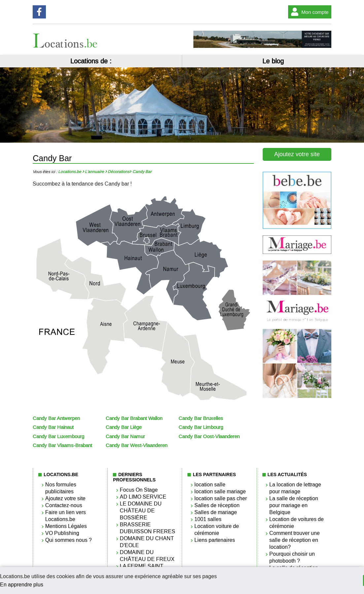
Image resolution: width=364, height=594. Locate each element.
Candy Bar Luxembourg (58, 437)
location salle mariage (220, 491)
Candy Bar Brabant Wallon (134, 418)
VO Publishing (62, 533)
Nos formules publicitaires (61, 488)
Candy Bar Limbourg (201, 427)
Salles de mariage (216, 512)
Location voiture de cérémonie (217, 530)
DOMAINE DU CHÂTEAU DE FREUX (147, 556)
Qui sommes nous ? (68, 540)
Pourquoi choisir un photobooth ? (292, 557)
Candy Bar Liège (124, 427)
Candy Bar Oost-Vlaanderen (209, 437)
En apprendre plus (22, 585)
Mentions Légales (66, 526)
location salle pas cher (221, 498)
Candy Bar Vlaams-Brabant (62, 445)
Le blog (273, 61)
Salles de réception (217, 505)
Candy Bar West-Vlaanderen (136, 445)
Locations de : (91, 61)
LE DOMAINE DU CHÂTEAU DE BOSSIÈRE (141, 511)
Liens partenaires (215, 540)
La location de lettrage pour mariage (295, 488)
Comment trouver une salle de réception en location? (295, 540)
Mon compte (308, 12)
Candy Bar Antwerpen (56, 418)
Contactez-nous (64, 505)
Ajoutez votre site (297, 154)
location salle (210, 485)
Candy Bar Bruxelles (201, 418)
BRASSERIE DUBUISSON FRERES (148, 528)
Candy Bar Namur (125, 437)
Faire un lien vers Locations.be (66, 516)
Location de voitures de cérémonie (297, 523)
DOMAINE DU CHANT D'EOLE (147, 542)
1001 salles (208, 519)
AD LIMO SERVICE (143, 497)
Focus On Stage (139, 490)
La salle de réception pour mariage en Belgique (294, 505)
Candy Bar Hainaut (53, 427)
